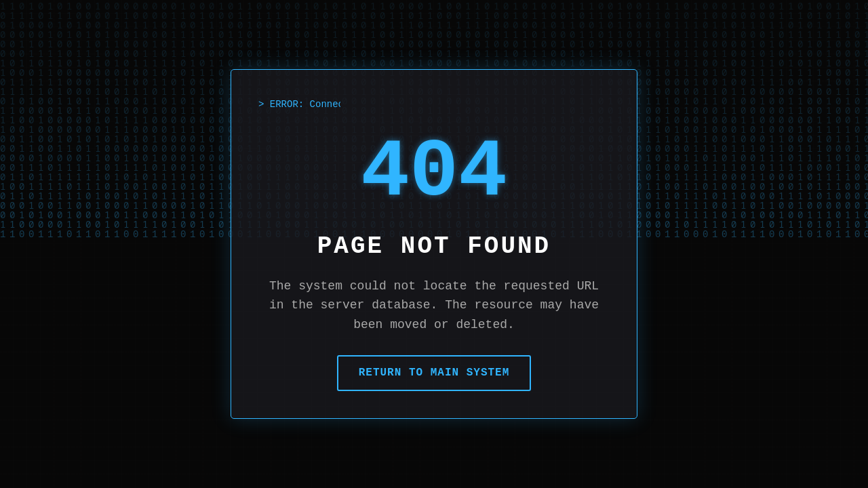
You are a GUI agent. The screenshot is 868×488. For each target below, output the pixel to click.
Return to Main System (434, 373)
